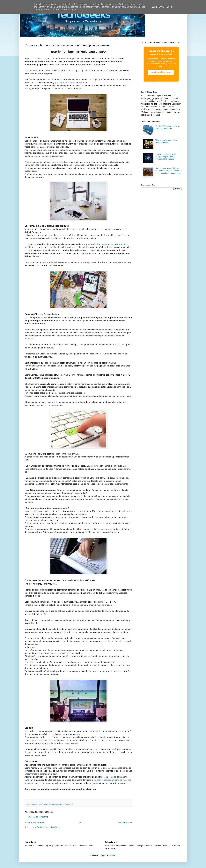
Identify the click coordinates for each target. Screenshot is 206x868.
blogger (35, 804)
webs (71, 804)
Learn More (158, 7)
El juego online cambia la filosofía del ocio (166, 141)
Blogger (112, 855)
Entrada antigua (125, 822)
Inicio (81, 822)
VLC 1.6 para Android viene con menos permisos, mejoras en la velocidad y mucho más (168, 171)
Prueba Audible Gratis (161, 72)
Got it (170, 7)
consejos (47, 804)
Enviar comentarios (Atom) (49, 827)
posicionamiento (58, 804)
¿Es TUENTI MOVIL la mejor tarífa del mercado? (167, 127)
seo (67, 804)
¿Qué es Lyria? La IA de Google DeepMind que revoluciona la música (165, 157)
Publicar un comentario (38, 817)
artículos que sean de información (109, 244)
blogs (41, 804)
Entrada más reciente (35, 822)
